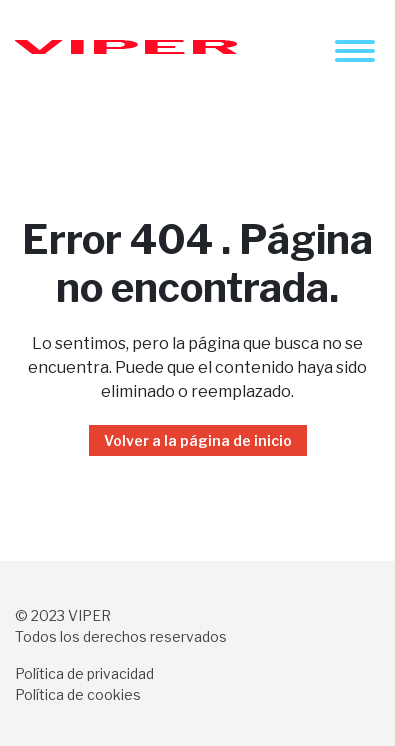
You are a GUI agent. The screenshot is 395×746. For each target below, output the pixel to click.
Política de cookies (78, 694)
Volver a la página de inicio (198, 440)
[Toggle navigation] (355, 51)
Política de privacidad (84, 673)
